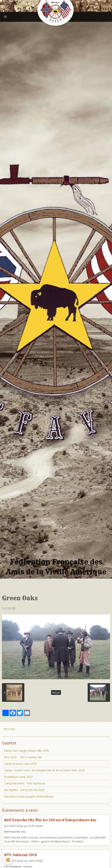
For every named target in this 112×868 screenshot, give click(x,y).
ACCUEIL (10, 729)
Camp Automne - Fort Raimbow (24, 783)
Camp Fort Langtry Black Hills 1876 (26, 751)
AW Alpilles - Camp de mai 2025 (24, 790)
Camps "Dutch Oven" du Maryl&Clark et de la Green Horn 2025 (44, 770)
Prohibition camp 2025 (18, 777)
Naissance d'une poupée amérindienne (29, 796)
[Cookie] (8, 860)
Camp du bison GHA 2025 (20, 764)
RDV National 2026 (21, 855)
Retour (56, 692)
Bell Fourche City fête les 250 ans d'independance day (50, 820)
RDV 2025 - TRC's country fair (23, 757)
